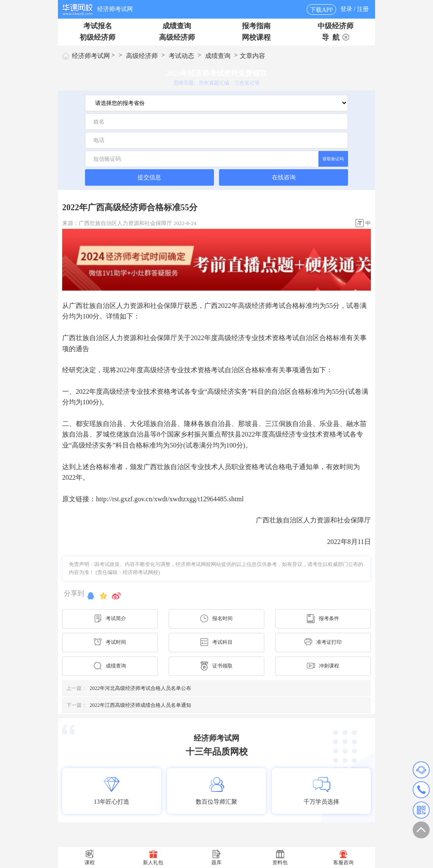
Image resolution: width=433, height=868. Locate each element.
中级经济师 (336, 26)
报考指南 (256, 26)
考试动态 (181, 56)
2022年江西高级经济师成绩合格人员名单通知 (129, 705)
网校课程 (256, 37)
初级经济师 (97, 37)
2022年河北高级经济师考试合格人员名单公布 (129, 688)
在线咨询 (284, 177)
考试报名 (98, 26)
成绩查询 (177, 26)
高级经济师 (177, 37)
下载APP (321, 10)
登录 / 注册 (355, 9)
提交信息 (149, 177)
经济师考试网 (115, 9)
